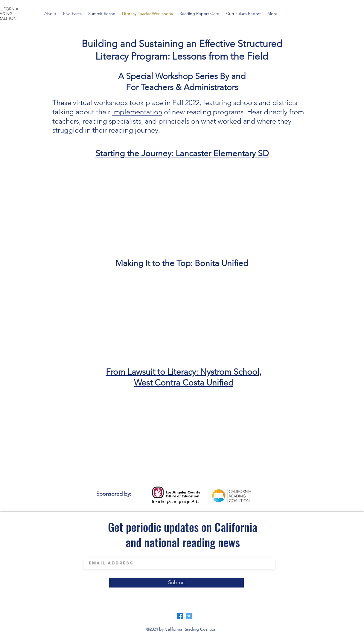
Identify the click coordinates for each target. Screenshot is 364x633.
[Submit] (176, 583)
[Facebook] (180, 616)
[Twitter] (189, 616)
